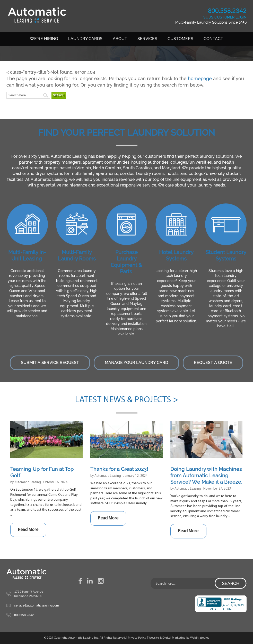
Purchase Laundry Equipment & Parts (126, 262)
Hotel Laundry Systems (176, 255)
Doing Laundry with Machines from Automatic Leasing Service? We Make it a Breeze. (206, 475)
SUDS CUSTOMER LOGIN (225, 17)
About (120, 39)
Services (147, 39)
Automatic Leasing (28, 482)
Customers (180, 39)
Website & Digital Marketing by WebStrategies (179, 638)
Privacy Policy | (138, 638)
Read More (28, 530)
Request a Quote (213, 363)
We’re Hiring (44, 39)
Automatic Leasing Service (37, 15)
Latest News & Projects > (126, 400)
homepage (200, 78)
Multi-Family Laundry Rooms (77, 255)
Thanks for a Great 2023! (119, 469)
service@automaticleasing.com (37, 605)
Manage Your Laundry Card (136, 363)
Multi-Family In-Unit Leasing (27, 255)
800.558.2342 (227, 10)
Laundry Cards (85, 39)
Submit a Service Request (50, 363)
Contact (213, 39)
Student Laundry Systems (226, 255)
